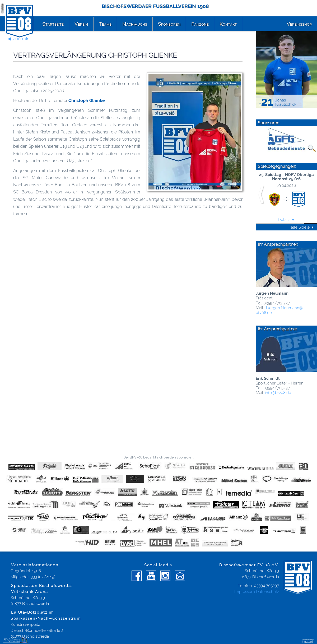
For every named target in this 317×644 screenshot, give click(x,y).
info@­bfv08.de (278, 393)
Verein (81, 24)
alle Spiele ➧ (303, 227)
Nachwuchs (135, 24)
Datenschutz (267, 592)
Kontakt (228, 24)
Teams (105, 24)
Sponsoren (169, 24)
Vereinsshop (299, 24)
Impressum (245, 592)
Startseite (53, 24)
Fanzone (200, 24)
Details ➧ (286, 220)
